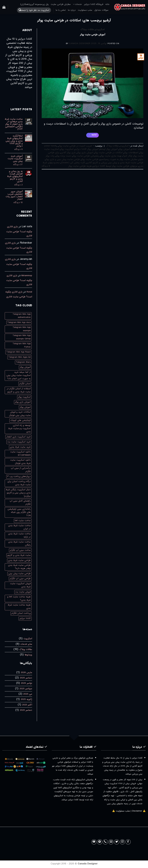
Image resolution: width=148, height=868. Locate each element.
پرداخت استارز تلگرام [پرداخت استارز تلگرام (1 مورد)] (21, 613)
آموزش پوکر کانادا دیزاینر (87, 149)
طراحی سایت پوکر (90, 159)
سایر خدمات (26, 644)
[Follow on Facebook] (128, 842)
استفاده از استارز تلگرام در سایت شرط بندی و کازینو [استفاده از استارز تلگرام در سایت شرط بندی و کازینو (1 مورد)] (19, 390)
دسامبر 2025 (26, 678)
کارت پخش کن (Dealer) (73, 163)
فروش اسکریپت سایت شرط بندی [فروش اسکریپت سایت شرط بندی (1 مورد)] (20, 585)
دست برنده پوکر (64, 156)
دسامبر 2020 (26, 710)
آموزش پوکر (124, 149)
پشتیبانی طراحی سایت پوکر (86, 156)
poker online (137, 149)
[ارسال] (20, 10)
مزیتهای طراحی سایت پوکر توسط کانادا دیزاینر (115, 166)
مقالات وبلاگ (87, 29)
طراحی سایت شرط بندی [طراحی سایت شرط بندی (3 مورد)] (19, 560)
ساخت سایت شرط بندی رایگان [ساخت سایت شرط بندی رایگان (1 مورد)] (19, 543)
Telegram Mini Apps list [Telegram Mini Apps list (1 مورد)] (20, 357)
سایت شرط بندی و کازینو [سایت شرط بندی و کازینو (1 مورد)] (19, 555)
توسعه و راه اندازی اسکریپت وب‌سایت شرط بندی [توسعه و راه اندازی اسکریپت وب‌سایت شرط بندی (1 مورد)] (19, 429)
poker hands (50, 146)
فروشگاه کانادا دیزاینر (94, 4)
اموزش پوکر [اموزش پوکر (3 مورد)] (25, 407)
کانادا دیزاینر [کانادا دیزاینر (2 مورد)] (25, 618)
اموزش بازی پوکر (85, 153)
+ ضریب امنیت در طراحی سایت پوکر (76, 146)
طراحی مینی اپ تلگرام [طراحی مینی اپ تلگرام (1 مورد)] (20, 579)
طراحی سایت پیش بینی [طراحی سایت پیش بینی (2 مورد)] (20, 574)
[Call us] (105, 842)
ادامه (93, 135)
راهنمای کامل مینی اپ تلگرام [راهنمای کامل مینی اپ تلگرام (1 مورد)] (20, 503)
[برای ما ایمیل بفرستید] (111, 842)
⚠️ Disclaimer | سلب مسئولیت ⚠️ (129, 811)
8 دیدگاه (46, 166)
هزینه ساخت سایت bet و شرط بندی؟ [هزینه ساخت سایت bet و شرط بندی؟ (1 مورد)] (19, 598)
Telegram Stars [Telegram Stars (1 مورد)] (23, 362)
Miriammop (27, 276)
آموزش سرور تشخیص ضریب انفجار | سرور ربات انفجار (14, 195)
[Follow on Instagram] (122, 842)
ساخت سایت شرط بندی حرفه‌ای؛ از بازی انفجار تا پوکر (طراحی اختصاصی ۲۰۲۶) (14, 124)
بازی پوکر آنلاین (68, 153)
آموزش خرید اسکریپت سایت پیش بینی (15, 159)
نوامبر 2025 (27, 683)
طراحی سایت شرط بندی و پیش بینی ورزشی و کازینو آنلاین (115, 163)
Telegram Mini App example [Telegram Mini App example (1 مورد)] (22, 329)
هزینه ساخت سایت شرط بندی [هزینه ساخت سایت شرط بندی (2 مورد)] (19, 607)
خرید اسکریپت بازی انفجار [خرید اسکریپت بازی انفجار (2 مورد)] (18, 437)
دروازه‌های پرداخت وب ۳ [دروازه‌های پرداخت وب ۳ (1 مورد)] (19, 476)
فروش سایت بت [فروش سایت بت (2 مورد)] (23, 592)
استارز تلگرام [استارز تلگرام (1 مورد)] (25, 384)
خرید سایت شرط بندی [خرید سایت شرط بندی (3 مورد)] (20, 447)
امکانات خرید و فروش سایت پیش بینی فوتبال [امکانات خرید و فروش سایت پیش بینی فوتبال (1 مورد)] (20, 414)
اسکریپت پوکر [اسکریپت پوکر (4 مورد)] (24, 397)
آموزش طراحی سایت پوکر (93, 35)
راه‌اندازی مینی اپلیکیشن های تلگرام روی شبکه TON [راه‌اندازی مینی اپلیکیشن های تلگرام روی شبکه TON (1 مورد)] (19, 512)
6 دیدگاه (14, 149)
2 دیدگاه (14, 185)
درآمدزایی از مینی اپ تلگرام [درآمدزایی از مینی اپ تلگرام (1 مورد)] (21, 470)
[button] (4, 7)
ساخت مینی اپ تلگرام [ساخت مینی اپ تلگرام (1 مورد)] (20, 550)
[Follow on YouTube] (94, 842)
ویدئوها (28, 655)
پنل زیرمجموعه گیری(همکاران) (35, 4)
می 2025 (28, 694)
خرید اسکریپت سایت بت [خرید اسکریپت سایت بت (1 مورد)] (19, 442)
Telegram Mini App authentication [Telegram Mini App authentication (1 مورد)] (22, 316)
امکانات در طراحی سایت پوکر (108, 153)
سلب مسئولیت (85, 10)
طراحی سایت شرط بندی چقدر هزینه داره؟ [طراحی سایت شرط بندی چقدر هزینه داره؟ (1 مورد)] (19, 567)
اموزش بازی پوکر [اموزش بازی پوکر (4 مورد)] (23, 402)
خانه (107, 4)
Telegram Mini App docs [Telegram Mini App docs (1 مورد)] (19, 323)
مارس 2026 (26, 672)
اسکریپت (100, 29)
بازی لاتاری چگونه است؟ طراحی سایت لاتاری (19, 231)
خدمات (77, 4)
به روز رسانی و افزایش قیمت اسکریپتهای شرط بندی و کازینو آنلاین (15, 176)
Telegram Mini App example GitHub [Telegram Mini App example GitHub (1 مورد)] (22, 337)
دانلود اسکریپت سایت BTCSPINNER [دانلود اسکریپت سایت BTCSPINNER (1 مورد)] (20, 453)
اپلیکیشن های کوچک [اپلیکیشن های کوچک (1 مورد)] (21, 420)
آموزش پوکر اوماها (109, 149)
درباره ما (72, 10)
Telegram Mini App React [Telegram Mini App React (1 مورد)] (18, 352)
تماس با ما (61, 10)
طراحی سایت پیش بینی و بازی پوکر (63, 159)
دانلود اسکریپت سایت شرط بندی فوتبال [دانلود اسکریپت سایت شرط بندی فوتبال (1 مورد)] (20, 462)
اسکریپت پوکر (67, 149)
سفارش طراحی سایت (61, 4)
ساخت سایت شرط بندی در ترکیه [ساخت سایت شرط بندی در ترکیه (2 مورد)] (19, 535)
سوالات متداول (101, 10)
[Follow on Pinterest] (100, 842)
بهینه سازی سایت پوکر (111, 156)
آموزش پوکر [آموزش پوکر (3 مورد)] (25, 367)
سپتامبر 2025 (26, 689)
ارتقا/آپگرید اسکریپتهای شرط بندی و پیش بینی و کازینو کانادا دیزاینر (14, 141)
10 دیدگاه (14, 202)
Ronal (29, 292)
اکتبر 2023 (27, 705)
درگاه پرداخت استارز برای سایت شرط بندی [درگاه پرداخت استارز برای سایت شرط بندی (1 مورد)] (19, 483)
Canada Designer (80, 43)
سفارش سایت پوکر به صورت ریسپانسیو (119, 159)
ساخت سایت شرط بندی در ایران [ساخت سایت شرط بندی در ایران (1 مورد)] (19, 527)
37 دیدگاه (14, 165)
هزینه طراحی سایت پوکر (80, 166)
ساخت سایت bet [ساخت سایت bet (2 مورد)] (23, 521)
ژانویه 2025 (26, 699)
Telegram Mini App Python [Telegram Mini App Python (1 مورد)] (22, 345)
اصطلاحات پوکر (131, 153)
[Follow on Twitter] (117, 842)
